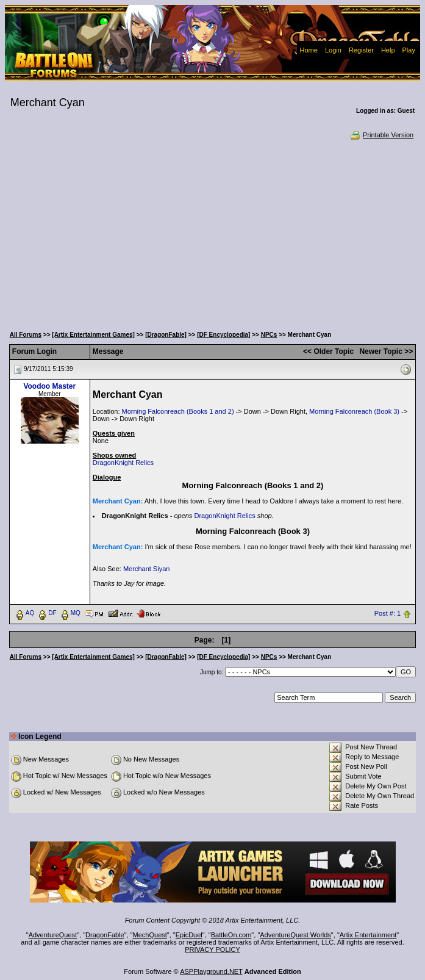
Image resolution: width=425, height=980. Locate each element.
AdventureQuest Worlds (295, 935)
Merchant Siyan (146, 569)
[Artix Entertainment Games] (93, 335)
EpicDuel (189, 935)
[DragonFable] (166, 335)
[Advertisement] (212, 232)
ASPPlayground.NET (211, 971)
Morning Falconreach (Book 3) (354, 411)
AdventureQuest (53, 935)
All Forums (26, 335)
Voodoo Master (49, 386)
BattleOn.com (231, 935)
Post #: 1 (387, 613)
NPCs (269, 335)
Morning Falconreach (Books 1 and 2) (178, 411)
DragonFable (105, 935)
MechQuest (150, 935)
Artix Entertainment (368, 935)
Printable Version (381, 135)
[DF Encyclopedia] (223, 335)
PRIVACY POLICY (212, 949)
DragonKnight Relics (123, 463)
